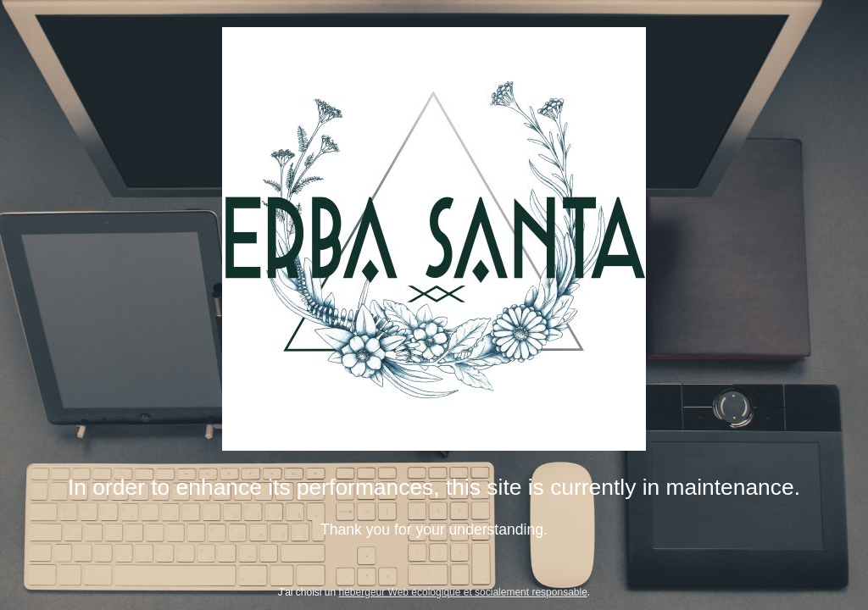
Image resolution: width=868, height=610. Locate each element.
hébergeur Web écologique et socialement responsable (463, 592)
